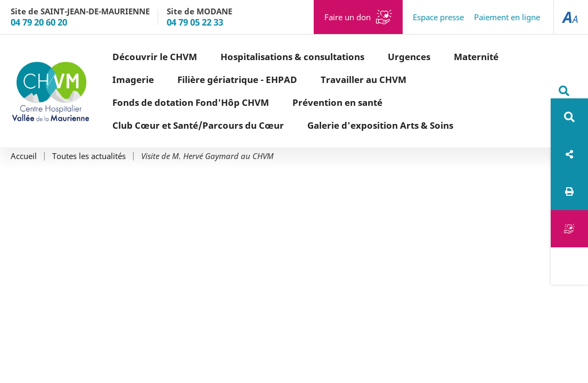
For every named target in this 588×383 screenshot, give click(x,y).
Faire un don (348, 17)
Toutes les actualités (89, 156)
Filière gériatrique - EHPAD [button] (237, 80)
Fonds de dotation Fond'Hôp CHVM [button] (191, 102)
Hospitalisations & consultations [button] (292, 57)
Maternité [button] (476, 57)
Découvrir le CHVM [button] (155, 57)
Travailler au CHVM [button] (364, 80)
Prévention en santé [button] (337, 102)
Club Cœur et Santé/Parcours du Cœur (198, 125)
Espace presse (438, 17)
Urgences (409, 57)
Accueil (24, 156)
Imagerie (133, 80)
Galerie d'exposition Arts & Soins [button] (380, 125)
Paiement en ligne (507, 17)
